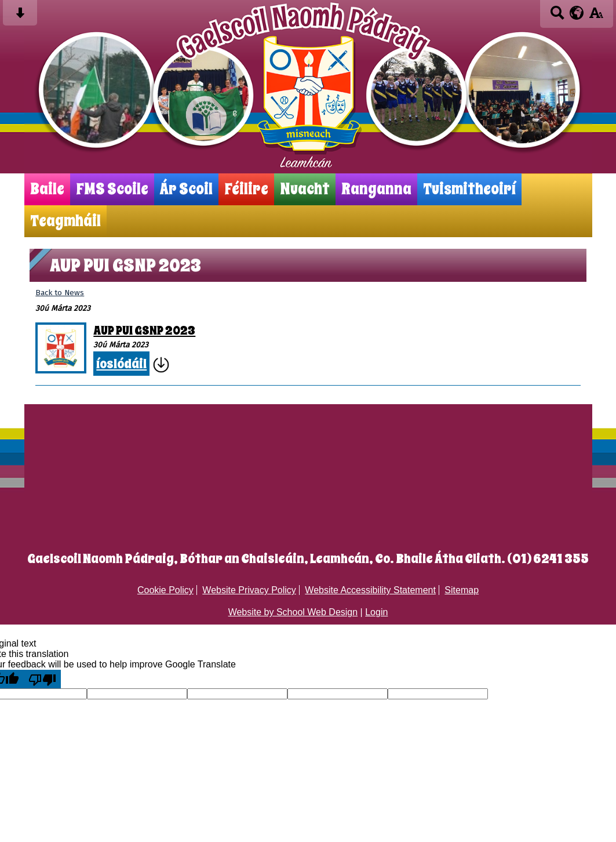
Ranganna (376, 189)
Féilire (246, 189)
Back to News (60, 293)
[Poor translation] (42, 679)
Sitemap (462, 590)
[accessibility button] (596, 17)
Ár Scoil (186, 189)
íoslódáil (121, 364)
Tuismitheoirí (469, 189)
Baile (47, 189)
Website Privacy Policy (249, 590)
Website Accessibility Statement (370, 590)
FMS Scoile (112, 189)
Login (376, 612)
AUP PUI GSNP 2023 (144, 331)
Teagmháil (65, 221)
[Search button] (557, 17)
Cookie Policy (165, 590)
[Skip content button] (20, 17)
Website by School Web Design (293, 612)
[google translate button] (577, 13)
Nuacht (305, 189)
